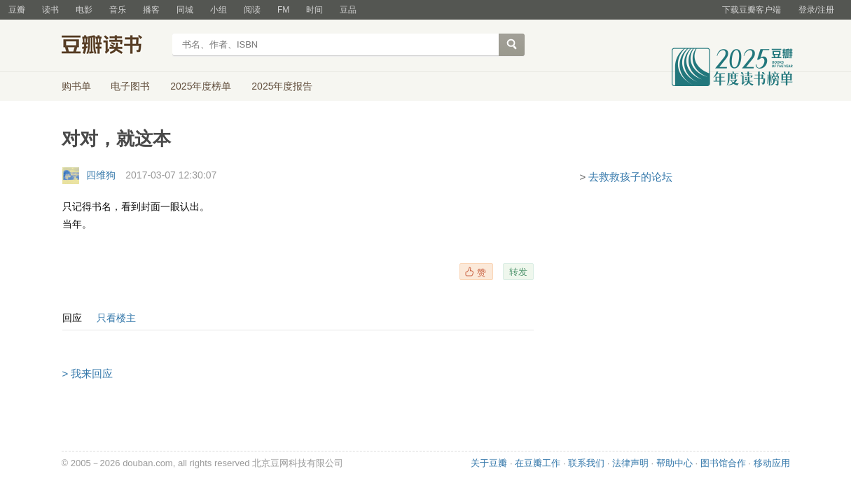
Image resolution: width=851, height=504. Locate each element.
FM (283, 10)
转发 (518, 272)
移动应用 (772, 463)
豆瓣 (17, 10)
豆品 (348, 10)
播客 (151, 10)
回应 (72, 318)
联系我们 (586, 463)
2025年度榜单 (201, 86)
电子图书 (130, 86)
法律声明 (630, 463)
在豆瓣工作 (538, 463)
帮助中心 (674, 463)
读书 (50, 10)
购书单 (76, 86)
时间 (314, 10)
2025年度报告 (282, 86)
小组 (219, 10)
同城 (185, 10)
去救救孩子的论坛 (630, 177)
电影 (84, 10)
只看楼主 (116, 318)
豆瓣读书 (112, 46)
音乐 (118, 10)
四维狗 (101, 175)
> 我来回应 (88, 373)
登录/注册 (816, 10)
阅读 (252, 10)
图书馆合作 (723, 463)
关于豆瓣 (489, 463)
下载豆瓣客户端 (752, 10)
